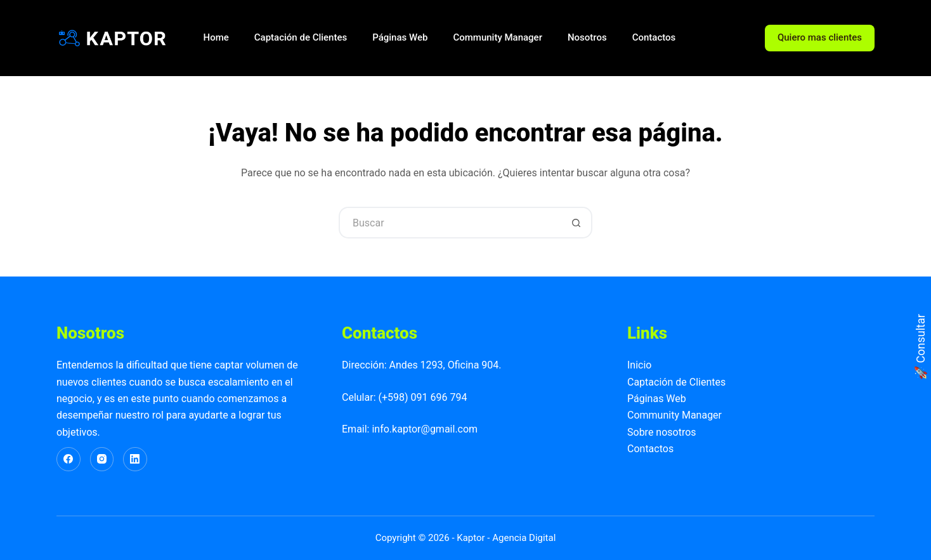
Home (216, 37)
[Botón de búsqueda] (576, 223)
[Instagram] (102, 459)
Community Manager (498, 37)
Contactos (654, 37)
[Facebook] (68, 459)
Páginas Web (400, 37)
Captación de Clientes (301, 37)
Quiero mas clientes (820, 37)
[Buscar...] (450, 223)
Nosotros (587, 37)
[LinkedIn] (135, 459)
